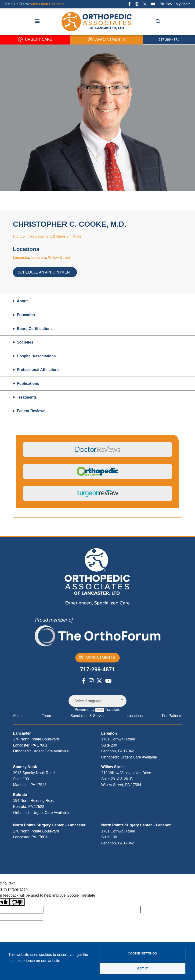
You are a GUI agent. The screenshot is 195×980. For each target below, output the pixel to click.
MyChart (183, 4)
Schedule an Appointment (45, 272)
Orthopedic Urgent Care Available (41, 751)
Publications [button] (28, 383)
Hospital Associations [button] (36, 356)
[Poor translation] (17, 902)
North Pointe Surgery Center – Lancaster (49, 825)
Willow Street (59, 257)
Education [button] (26, 315)
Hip (16, 236)
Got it (142, 969)
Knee (77, 236)
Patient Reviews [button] (31, 411)
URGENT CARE (35, 40)
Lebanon (39, 257)
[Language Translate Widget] (97, 701)
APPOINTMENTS (106, 40)
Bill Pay (166, 4)
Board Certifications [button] (35, 329)
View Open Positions (47, 4)
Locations (135, 716)
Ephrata (20, 795)
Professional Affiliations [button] (38, 370)
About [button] (22, 301)
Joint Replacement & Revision (45, 236)
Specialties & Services (89, 716)
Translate (108, 710)
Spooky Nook (25, 767)
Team (46, 716)
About (18, 716)
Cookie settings (143, 953)
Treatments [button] (27, 397)
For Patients (172, 716)
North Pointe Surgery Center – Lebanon (136, 825)
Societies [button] (25, 342)
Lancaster (21, 257)
